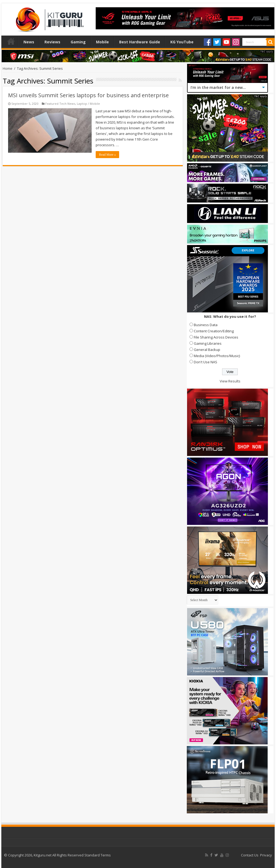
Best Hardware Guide (140, 42)
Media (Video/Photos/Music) (217, 356)
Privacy (266, 855)
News (29, 42)
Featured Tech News (60, 104)
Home (11, 41)
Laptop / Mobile (88, 104)
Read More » (107, 155)
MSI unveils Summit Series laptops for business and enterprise (88, 95)
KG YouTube (182, 42)
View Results (230, 381)
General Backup (207, 350)
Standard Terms (98, 855)
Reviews (52, 42)
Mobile (102, 42)
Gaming (78, 42)
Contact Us (250, 855)
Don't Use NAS (206, 362)
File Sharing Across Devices (216, 337)
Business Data (206, 325)
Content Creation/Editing (214, 331)
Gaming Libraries (208, 343)
